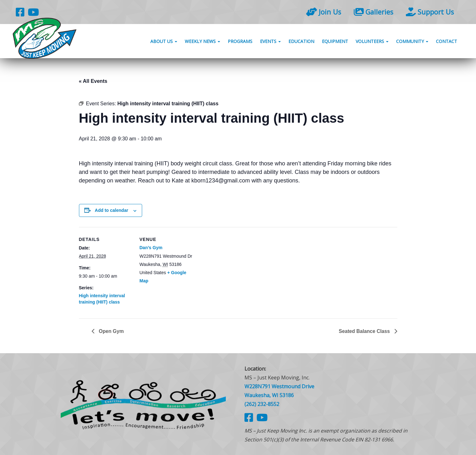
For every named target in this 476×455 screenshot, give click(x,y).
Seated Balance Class (365, 331)
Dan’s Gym (151, 248)
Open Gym (111, 331)
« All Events (93, 81)
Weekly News (202, 42)
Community (412, 42)
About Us (164, 42)
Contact (446, 42)
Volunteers (372, 42)
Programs (240, 42)
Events (270, 42)
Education (301, 42)
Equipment (335, 42)
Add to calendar (111, 210)
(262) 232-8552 (262, 404)
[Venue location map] (234, 271)
